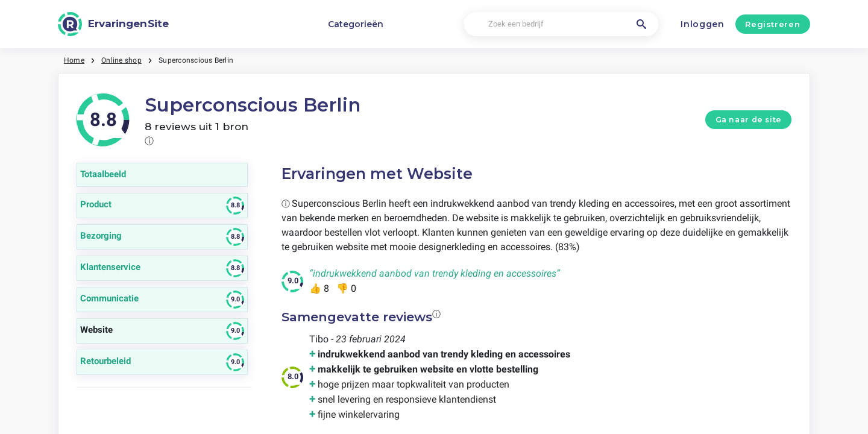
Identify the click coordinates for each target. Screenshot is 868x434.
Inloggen (703, 24)
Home (74, 60)
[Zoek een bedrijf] (561, 24)
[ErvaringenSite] (113, 24)
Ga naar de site (749, 120)
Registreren (772, 24)
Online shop (121, 60)
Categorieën (356, 24)
